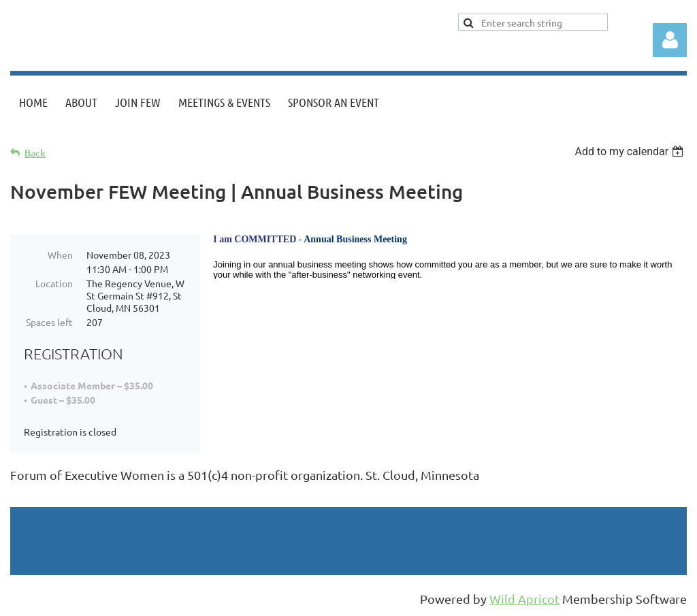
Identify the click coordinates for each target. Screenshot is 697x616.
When (60, 255)
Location (54, 283)
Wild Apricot (524, 599)
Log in (670, 40)
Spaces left (49, 322)
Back (35, 153)
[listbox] (631, 151)
